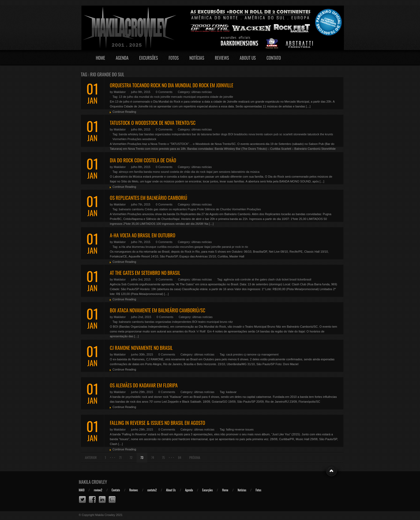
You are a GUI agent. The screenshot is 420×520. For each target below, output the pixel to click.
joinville (165, 97)
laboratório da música (245, 172)
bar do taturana (202, 134)
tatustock (313, 134)
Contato (274, 58)
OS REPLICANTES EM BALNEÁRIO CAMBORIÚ (149, 198)
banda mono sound (156, 172)
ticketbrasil (304, 279)
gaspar (199, 247)
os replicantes (178, 209)
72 (131, 457)
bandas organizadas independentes (168, 134)
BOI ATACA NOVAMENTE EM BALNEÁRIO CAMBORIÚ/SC (157, 310)
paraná (226, 247)
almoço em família (131, 172)
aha (129, 247)
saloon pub (271, 134)
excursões (187, 247)
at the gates (259, 279)
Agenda (122, 58)
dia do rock (198, 172)
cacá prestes (234, 354)
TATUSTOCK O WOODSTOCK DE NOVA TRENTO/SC (153, 123)
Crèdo (149, 209)
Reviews (222, 58)
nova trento (256, 134)
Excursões (149, 58)
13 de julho (126, 97)
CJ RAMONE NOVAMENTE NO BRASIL (141, 348)
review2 (98, 490)
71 (120, 457)
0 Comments (164, 92)
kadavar (231, 392)
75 (163, 457)
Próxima (195, 457)
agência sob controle (237, 279)
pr (233, 247)
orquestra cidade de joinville (215, 97)
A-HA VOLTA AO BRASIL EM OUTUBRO (142, 235)
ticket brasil (289, 279)
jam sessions (222, 172)
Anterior (91, 457)
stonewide (300, 134)
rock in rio (242, 247)
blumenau (138, 247)
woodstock (149, 139)
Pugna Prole (196, 209)
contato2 (152, 490)
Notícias (197, 58)
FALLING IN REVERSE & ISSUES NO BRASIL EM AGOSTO (157, 423)
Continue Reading (124, 112)
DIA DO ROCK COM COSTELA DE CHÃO (143, 160)
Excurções (207, 490)
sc (281, 134)
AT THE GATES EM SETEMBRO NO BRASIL (145, 273)
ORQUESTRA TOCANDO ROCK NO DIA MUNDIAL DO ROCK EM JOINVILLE (172, 85)
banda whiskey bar (131, 134)
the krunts (327, 134)
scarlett (288, 134)
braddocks (241, 134)
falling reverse (235, 429)
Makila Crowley (93, 482)
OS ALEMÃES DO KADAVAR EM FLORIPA (144, 385)
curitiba (162, 247)
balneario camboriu (132, 209)
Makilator (120, 92)
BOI (231, 134)
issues (250, 429)
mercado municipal (183, 97)
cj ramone (250, 354)
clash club (274, 279)
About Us (248, 58)
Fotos (174, 58)
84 (180, 457)
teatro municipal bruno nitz (215, 322)
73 (142, 457)
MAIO (82, 490)
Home (101, 58)
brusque (151, 247)
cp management (268, 354)
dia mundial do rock (147, 97)
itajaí (209, 172)
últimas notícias (202, 92)
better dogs (220, 134)
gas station (161, 209)
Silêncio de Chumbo (218, 209)
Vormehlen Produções (127, 139)
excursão (173, 247)
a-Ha (122, 247)
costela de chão (180, 172)
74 (153, 457)
